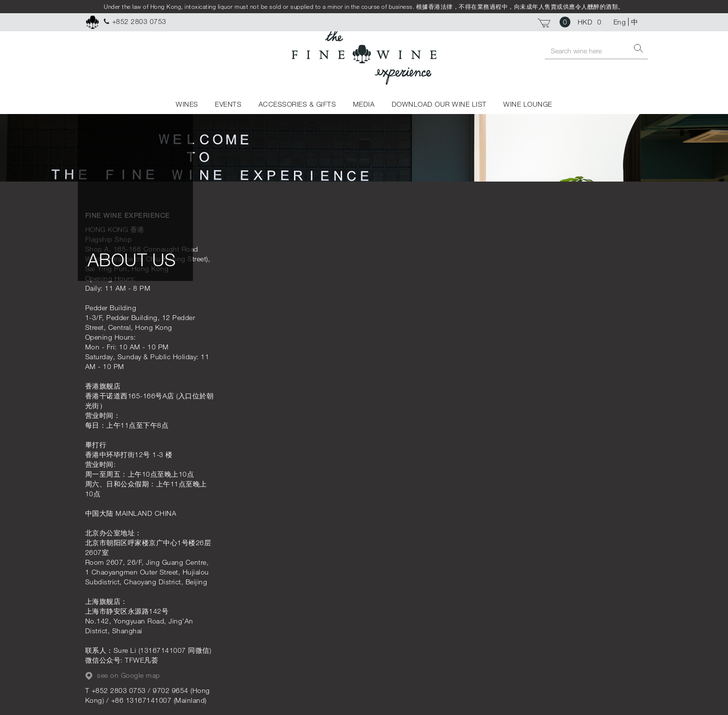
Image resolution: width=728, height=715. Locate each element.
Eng (620, 22)
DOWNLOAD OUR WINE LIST (439, 104)
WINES (187, 104)
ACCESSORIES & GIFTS (297, 104)
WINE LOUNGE (528, 104)
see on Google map (123, 675)
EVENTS (228, 104)
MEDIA (364, 104)
